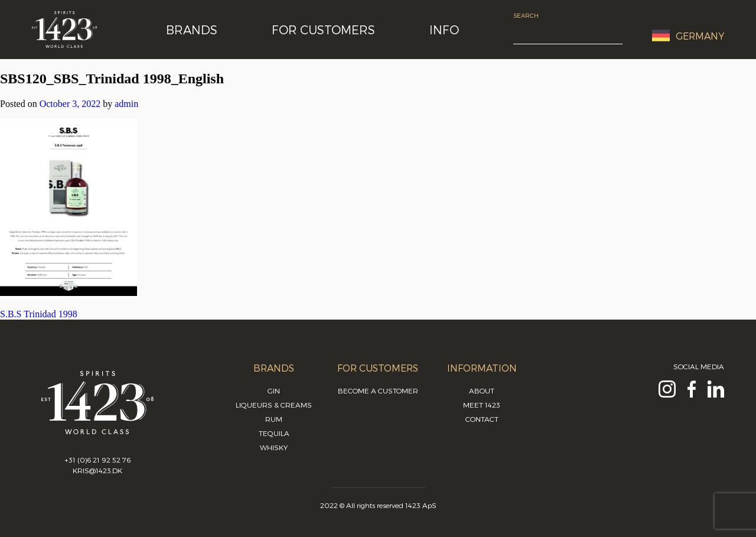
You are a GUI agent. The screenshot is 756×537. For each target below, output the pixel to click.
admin (126, 104)
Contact (482, 419)
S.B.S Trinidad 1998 (39, 314)
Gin (274, 390)
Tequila (274, 433)
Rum (274, 419)
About (482, 390)
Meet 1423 (482, 405)
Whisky (274, 447)
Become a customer (378, 390)
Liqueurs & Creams (274, 405)
